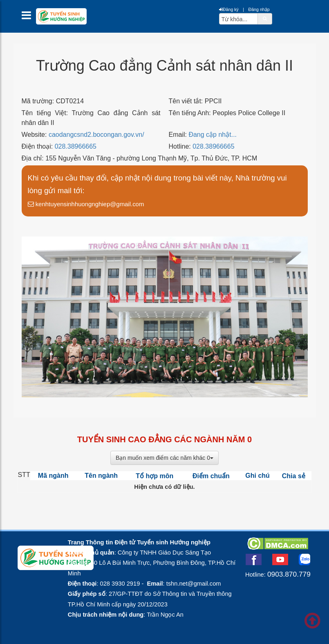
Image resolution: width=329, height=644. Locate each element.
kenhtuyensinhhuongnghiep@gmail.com (86, 204)
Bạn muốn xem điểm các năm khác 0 (164, 458)
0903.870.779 (289, 574)
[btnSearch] (265, 18)
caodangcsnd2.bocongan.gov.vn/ (96, 135)
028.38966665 (76, 146)
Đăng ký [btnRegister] (229, 9)
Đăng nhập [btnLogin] (259, 9)
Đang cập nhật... (213, 135)
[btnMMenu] (29, 17)
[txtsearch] (238, 19)
